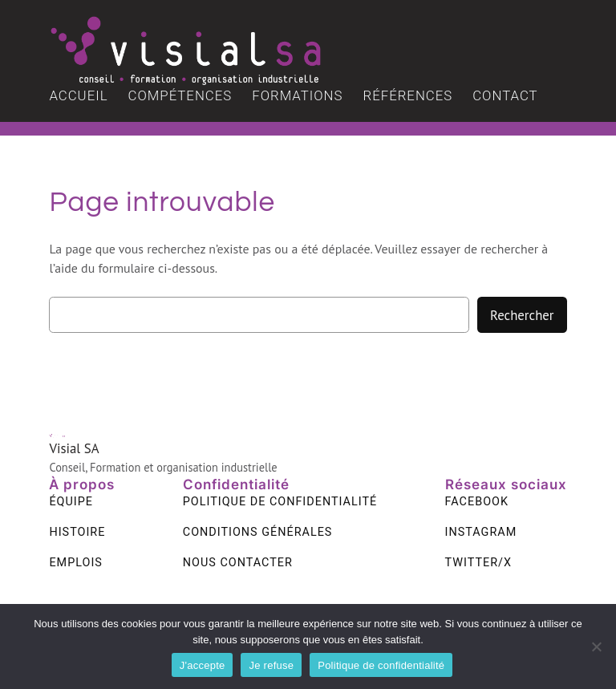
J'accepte (203, 665)
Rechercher (522, 315)
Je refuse (271, 665)
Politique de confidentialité (381, 665)
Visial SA (74, 448)
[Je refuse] (596, 646)
